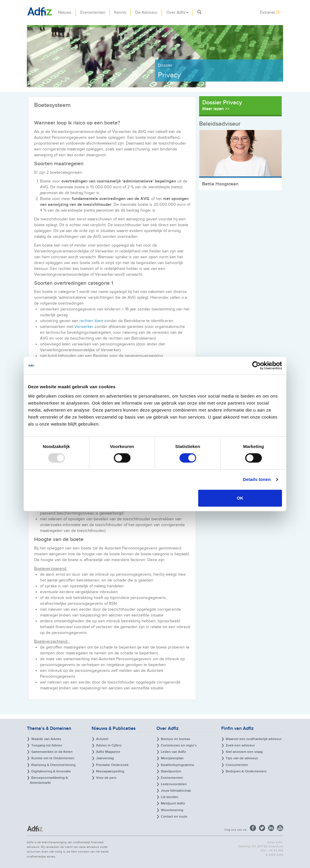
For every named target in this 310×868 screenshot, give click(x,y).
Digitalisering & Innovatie (51, 771)
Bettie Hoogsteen (220, 184)
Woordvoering (172, 810)
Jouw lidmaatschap (176, 791)
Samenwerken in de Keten (52, 752)
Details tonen (257, 479)
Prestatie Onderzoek (112, 765)
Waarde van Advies (46, 739)
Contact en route (174, 817)
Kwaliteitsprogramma (177, 765)
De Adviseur (146, 12)
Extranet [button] (270, 12)
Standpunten (171, 771)
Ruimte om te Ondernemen (53, 758)
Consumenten (237, 765)
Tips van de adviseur (242, 758)
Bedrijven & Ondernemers (246, 771)
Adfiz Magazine (108, 752)
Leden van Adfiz (174, 752)
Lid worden (170, 797)
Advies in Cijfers (109, 745)
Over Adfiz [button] (177, 12)
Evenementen (93, 12)
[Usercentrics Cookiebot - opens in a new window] (256, 366)
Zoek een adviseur (240, 745)
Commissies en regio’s (179, 745)
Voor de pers (106, 778)
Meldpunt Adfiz (173, 803)
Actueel (102, 739)
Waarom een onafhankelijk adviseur (254, 739)
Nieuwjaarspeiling (110, 771)
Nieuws (65, 12)
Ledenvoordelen (174, 784)
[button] (199, 12)
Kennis (120, 12)
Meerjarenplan (172, 758)
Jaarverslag (105, 758)
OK (240, 498)
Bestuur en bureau (176, 739)
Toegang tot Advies (47, 745)
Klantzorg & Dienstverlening (53, 765)
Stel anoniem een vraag (244, 752)
